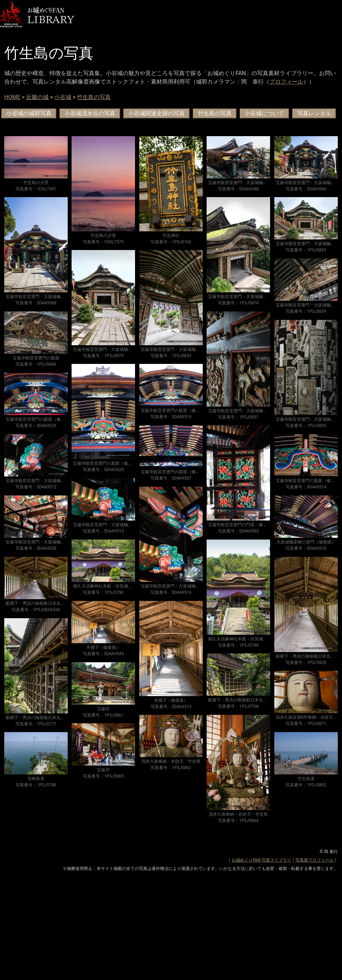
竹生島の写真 (94, 97)
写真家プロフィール (314, 860)
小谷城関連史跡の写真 (157, 113)
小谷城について (264, 113)
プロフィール (286, 82)
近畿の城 (37, 97)
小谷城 (63, 97)
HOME (12, 97)
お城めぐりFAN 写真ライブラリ (261, 860)
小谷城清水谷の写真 (90, 113)
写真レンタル (314, 113)
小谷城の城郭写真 (29, 113)
